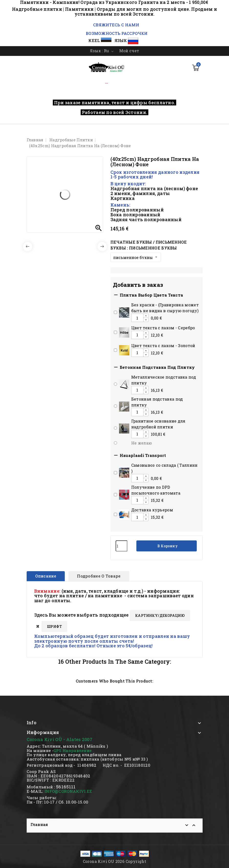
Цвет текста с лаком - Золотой (163, 346)
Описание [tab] (46, 576)
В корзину (167, 546)
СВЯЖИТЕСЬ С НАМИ (116, 25)
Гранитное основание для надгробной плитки (158, 424)
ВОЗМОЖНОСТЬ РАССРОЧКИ (117, 33)
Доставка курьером (152, 510)
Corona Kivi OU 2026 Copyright (115, 861)
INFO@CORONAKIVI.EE (68, 791)
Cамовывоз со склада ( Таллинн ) (164, 468)
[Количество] (121, 546)
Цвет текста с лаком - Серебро (163, 328)
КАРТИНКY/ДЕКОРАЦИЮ (160, 615)
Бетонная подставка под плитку (157, 402)
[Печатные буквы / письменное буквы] (136, 257)
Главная (39, 824)
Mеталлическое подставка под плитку (164, 380)
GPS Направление (73, 750)
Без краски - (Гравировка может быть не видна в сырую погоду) (165, 308)
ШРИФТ (54, 626)
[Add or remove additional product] (115, 312)
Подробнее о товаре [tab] (99, 576)
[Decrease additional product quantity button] (146, 320)
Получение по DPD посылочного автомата (156, 490)
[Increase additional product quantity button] (146, 316)
